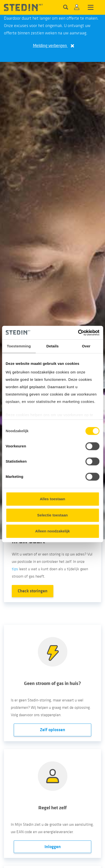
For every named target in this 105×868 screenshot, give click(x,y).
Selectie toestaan (52, 515)
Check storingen (33, 591)
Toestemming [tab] (19, 346)
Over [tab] (86, 346)
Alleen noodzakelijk (52, 531)
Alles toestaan (52, 499)
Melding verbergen (53, 46)
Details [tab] (53, 346)
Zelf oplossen (52, 730)
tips (15, 569)
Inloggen (53, 847)
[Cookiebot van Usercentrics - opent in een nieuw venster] (78, 333)
